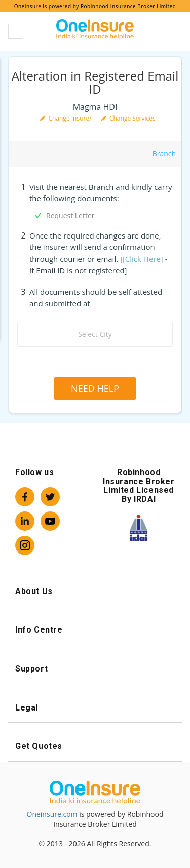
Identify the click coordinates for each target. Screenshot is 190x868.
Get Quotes (95, 746)
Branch (164, 154)
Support (95, 669)
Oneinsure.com (52, 814)
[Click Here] (143, 259)
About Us (95, 591)
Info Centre (95, 630)
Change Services (128, 118)
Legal (95, 708)
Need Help (95, 388)
